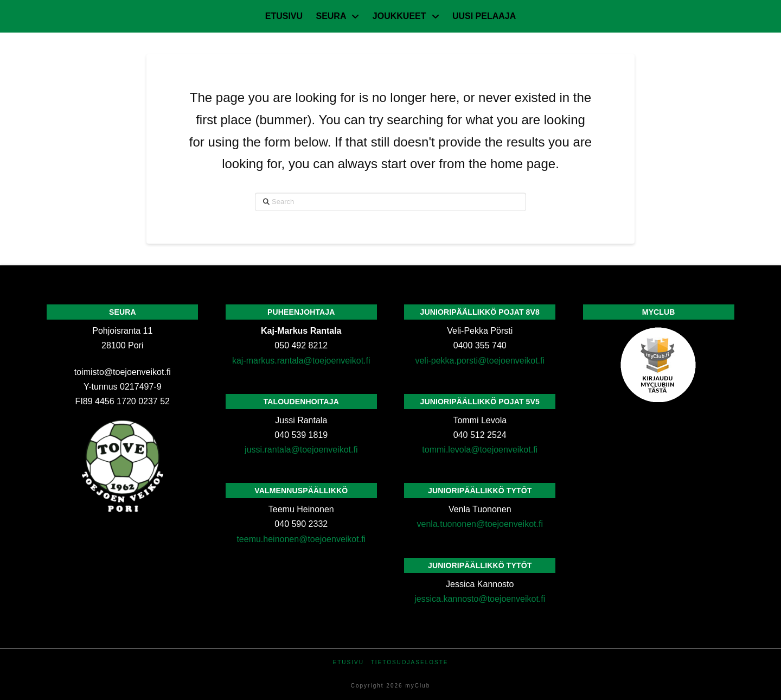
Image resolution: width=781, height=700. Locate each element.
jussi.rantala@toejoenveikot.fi (301, 450)
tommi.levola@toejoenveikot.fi (480, 450)
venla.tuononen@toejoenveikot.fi (480, 524)
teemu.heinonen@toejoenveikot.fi (301, 539)
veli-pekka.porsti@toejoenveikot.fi (480, 361)
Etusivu (348, 662)
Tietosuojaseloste (410, 662)
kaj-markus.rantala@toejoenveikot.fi (301, 361)
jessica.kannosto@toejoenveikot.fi (480, 599)
